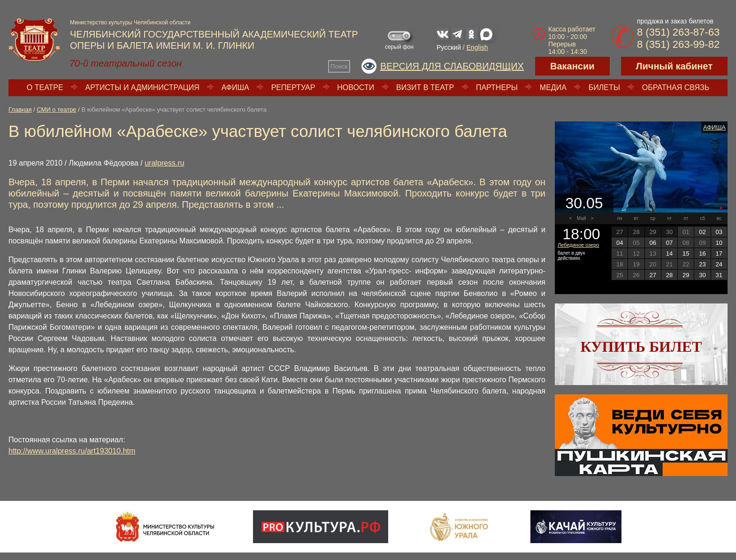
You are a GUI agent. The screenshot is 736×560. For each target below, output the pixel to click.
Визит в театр (425, 87)
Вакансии (572, 66)
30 (702, 275)
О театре (45, 87)
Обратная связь (676, 87)
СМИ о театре (56, 110)
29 (686, 275)
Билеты (604, 87)
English (477, 47)
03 (719, 232)
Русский (449, 47)
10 (719, 243)
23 (702, 264)
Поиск (339, 66)
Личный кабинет (674, 66)
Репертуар (293, 87)
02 (702, 232)
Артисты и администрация (142, 87)
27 (652, 275)
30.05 (584, 203)
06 (652, 243)
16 (702, 254)
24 (719, 264)
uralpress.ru (164, 163)
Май (582, 218)
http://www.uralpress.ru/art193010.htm (72, 451)
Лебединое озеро (578, 245)
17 (719, 254)
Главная (20, 110)
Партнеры (497, 87)
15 (686, 254)
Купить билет (641, 347)
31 (719, 275)
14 (669, 254)
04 (620, 243)
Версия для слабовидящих (452, 66)
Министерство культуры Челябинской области (130, 23)
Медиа (553, 87)
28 (669, 275)
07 (669, 243)
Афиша (235, 87)
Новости (356, 87)
